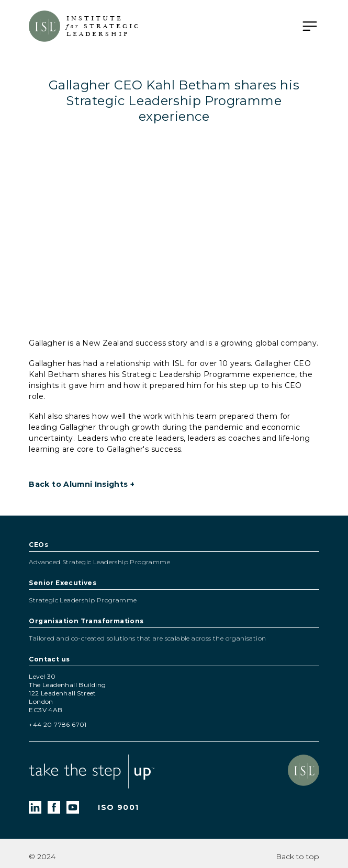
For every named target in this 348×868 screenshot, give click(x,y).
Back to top (298, 856)
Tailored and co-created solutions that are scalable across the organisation (147, 638)
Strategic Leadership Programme (83, 600)
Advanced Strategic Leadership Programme (99, 562)
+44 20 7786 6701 (58, 724)
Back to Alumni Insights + (82, 484)
